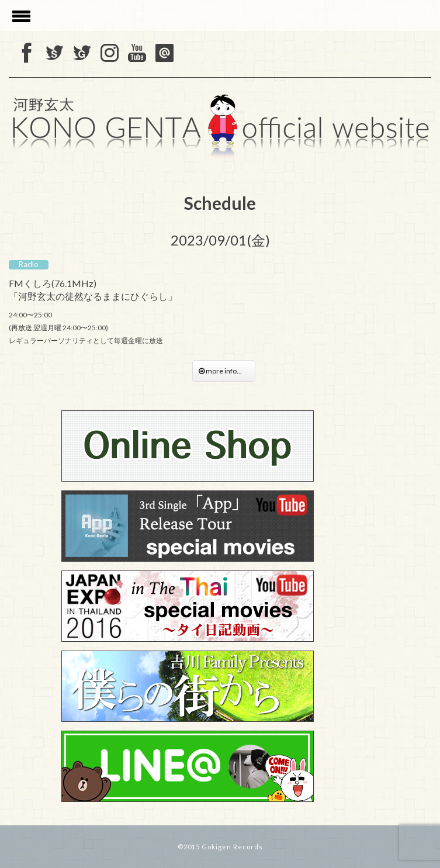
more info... (224, 371)
